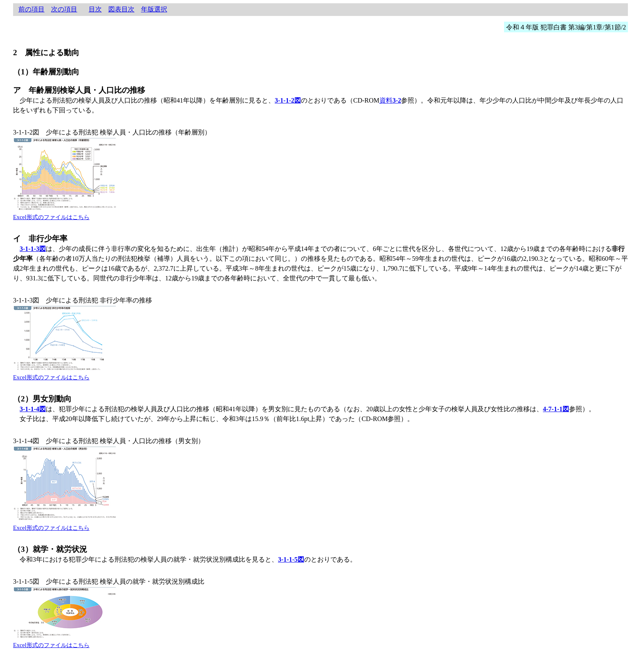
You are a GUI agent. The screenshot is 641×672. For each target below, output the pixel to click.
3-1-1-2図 (288, 100)
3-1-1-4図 (33, 409)
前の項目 (31, 9)
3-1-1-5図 (291, 559)
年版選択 (154, 9)
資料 (390, 100)
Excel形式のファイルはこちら (51, 217)
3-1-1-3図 (33, 249)
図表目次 (121, 9)
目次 (95, 9)
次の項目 (64, 9)
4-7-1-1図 (556, 409)
